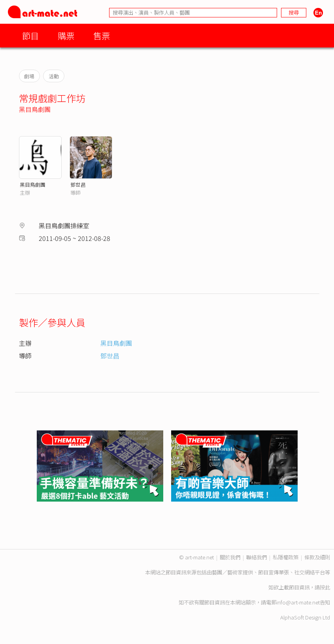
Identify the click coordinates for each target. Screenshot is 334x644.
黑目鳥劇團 (35, 109)
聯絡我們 (257, 557)
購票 (66, 35)
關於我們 (230, 557)
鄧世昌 (78, 185)
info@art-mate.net (298, 602)
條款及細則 (317, 557)
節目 (30, 35)
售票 (102, 35)
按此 (325, 587)
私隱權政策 (286, 557)
